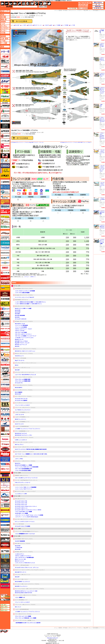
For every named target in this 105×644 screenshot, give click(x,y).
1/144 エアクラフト (24, 475)
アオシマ (5, 71)
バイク (19, 3)
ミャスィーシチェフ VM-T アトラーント (24, 489)
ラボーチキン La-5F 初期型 (21, 332)
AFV (5, 15)
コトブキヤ (5, 227)
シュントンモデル (19, 595)
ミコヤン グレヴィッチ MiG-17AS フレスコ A (25, 563)
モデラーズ (5, 520)
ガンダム (28, 3)
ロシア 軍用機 (65, 25)
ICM (16, 306)
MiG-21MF (17, 370)
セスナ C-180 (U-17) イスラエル (102, 227)
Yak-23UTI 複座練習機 (20, 541)
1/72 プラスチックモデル (27, 289)
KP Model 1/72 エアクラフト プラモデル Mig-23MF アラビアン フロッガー (28, 142)
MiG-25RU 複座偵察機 (20, 315)
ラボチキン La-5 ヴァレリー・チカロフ (23, 329)
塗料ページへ (5, 36)
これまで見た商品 (72, 8)
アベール (5, 91)
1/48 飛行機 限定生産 (24, 609)
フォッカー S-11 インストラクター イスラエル (102, 168)
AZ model (17, 295)
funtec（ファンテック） (5, 395)
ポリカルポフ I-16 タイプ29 (21, 503)
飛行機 (60, 628)
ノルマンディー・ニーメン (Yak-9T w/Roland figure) (27, 517)
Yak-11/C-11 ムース (19, 356)
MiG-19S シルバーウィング (21, 345)
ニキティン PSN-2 (19, 459)
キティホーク (18, 579)
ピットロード (5, 385)
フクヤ (5, 409)
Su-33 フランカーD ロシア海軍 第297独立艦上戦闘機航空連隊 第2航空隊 (31, 449)
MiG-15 (17, 365)
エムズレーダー (5, 596)
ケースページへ (5, 43)
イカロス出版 (5, 106)
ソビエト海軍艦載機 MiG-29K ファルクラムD (25, 534)
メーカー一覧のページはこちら (5, 51)
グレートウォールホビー (20, 589)
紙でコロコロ (18, 491)
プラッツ (17, 431)
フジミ (5, 414)
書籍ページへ (5, 47)
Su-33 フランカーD (19, 424)
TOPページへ (5, 11)
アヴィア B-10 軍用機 (102, 31)
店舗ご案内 (5, 605)
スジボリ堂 (5, 273)
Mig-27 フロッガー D (20, 360)
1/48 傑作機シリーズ (23, 600)
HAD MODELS (18, 300)
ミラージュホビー (5, 500)
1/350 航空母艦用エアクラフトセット (30, 531)
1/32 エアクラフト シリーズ (26, 519)
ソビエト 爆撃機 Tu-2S (20, 597)
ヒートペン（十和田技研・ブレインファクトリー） (5, 375)
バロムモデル (5, 360)
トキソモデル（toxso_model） (5, 324)
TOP (6, 7)
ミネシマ (5, 495)
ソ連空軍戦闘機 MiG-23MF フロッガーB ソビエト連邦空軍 (28, 623)
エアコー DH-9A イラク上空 (102, 45)
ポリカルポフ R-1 (19, 383)
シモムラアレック (5, 263)
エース (5, 151)
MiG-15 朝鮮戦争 (19, 392)
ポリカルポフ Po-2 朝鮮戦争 (21, 400)
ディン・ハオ (5, 314)
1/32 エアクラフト (21, 499)
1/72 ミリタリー (24, 456)
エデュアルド (18, 363)
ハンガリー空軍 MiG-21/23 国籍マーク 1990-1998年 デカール (28, 304)
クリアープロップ (19, 377)
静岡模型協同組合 (5, 253)
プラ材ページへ (5, 41)
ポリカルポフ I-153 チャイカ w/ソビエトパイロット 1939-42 (28, 510)
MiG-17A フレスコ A (19, 561)
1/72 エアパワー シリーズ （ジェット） (31, 447)
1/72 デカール (25, 300)
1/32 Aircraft (21, 524)
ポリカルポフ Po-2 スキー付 (21, 399)
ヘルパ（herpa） (5, 439)
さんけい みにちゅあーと (5, 238)
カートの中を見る (83, 8)
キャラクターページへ (5, 28)
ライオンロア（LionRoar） (5, 561)
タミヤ (16, 403)
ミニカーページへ (5, 30)
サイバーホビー (5, 233)
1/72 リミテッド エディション (28, 372)
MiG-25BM (17, 314)
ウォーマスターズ (5, 126)
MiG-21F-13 (18, 463)
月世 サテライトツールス (5, 212)
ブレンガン (17, 480)
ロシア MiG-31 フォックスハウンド (23, 410)
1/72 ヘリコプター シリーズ (26, 442)
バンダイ (5, 365)
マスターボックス (5, 480)
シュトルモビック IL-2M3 (21, 494)
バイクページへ (5, 24)
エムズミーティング (5, 600)
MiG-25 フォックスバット (21, 419)
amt (5, 146)
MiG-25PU (17, 317)
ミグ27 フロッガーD (19, 415)
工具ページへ (5, 39)
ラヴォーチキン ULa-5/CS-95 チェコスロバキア (102, 136)
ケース (45, 3)
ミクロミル (17, 456)
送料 (98, 4)
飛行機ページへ (5, 17)
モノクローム (5, 535)
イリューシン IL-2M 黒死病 (21, 327)
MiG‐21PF (17, 577)
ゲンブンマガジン (5, 217)
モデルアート (5, 525)
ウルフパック (18, 570)
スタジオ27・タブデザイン (5, 278)
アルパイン (5, 96)
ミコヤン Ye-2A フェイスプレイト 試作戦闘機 (25, 291)
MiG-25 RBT (18, 310)
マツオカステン (5, 485)
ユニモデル (5, 551)
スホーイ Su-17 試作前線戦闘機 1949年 (24, 469)
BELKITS (5, 434)
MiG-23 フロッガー (38, 25)
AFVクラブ (5, 141)
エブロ (5, 166)
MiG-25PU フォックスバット (21, 586)
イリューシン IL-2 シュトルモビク (22, 405)
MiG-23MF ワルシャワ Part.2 (21, 341)
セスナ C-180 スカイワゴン (102, 75)
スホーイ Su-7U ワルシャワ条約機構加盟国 (24, 558)
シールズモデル (5, 248)
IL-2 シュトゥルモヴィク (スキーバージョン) (25, 522)
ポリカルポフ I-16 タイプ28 (21, 501)
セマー (16, 396)
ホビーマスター (18, 447)
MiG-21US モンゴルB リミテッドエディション (25, 351)
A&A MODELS (18, 289)
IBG (5, 61)
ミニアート (5, 490)
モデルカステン (5, 530)
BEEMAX (5, 380)
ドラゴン (5, 339)
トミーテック (5, 329)
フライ (16, 614)
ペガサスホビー (5, 429)
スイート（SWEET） (5, 268)
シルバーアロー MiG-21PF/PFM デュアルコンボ (25, 375)
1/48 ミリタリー (25, 579)
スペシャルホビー (5, 283)
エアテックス (5, 131)
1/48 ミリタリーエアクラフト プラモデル (30, 584)
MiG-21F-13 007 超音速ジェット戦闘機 (23, 465)
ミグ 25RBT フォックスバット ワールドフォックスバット (28, 612)
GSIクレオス (5, 243)
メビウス (5, 510)
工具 (36, 3)
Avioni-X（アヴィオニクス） (5, 66)
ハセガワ (17, 412)
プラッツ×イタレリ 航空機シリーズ (27, 620)
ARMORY (17, 475)
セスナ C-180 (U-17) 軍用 (102, 212)
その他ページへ (5, 33)
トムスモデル (5, 334)
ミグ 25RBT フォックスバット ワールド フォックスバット (28, 429)
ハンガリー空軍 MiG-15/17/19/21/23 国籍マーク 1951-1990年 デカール (30, 302)
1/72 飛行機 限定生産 (24, 426)
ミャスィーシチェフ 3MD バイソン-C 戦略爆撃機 (26, 487)
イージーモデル (5, 101)
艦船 (11, 3)
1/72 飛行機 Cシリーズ (24, 412)
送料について (5, 609)
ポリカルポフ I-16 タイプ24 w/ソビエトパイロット (26, 506)
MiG (51, 25)
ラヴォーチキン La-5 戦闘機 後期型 (23, 381)
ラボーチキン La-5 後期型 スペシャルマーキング (26, 336)
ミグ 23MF (24, 25)
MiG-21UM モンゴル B (20, 324)
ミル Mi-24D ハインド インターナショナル (24, 338)
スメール (17, 390)
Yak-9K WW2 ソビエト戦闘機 (21, 513)
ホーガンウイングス (5, 444)
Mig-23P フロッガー (19, 339)
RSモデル (17, 354)
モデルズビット (18, 461)
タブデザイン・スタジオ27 (5, 304)
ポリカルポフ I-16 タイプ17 (21, 505)
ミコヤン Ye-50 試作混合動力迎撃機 (23, 470)
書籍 (49, 3)
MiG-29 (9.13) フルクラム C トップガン (24, 435)
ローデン (5, 586)
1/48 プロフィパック (26, 575)
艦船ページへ (5, 19)
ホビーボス (17, 438)
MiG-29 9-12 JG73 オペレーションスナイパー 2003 (26, 591)
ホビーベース (5, 459)
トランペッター (18, 408)
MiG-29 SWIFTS (19, 388)
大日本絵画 (5, 299)
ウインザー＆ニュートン (5, 116)
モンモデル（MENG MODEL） (5, 545)
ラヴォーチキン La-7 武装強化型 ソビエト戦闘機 (26, 618)
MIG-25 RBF (18, 549)
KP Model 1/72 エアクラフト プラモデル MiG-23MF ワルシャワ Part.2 (76, 142)
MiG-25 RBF (18, 312)
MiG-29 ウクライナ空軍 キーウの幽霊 (23, 309)
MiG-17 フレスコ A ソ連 (20, 559)
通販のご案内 (5, 607)
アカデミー (17, 358)
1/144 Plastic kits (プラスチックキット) (29, 480)
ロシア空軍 (73, 25)
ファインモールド (5, 390)
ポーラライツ (5, 449)
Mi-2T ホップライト (19, 445)
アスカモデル (5, 86)
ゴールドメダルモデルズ (5, 222)
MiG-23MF (17, 25)
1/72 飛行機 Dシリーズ (24, 417)
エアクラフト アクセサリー (28, 452)
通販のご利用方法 (98, 2)
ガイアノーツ (5, 182)
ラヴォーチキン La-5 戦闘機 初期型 (23, 379)
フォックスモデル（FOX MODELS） (5, 404)
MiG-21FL (17, 346)
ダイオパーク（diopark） (5, 294)
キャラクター (24, 3)
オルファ (5, 176)
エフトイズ (5, 161)
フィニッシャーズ (5, 399)
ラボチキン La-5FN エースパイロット (23, 556)
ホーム (56, 628)
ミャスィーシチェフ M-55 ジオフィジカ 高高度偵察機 (27, 467)
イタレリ (5, 111)
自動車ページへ (5, 21)
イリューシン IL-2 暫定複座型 (21, 325)
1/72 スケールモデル (28, 377)
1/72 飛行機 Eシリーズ (24, 422)
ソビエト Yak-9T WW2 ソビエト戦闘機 (23, 512)
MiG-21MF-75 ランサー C (21, 572)
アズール (5, 81)
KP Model (13, 132)
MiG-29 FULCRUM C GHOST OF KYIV (24, 593)
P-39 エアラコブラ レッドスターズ (23, 483)
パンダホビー (5, 370)
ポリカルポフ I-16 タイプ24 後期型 (23, 526)
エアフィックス (5, 136)
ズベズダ (17, 385)
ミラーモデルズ (5, 505)
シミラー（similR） (5, 258)
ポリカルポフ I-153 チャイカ (21, 508)
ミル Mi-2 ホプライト (20, 554)
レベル (16, 524)
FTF (5, 156)
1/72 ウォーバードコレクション (25, 403)
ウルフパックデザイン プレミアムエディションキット (33, 570)
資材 (41, 3)
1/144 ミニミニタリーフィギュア (28, 491)
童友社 (5, 319)
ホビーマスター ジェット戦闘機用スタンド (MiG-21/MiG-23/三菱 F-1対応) (31, 454)
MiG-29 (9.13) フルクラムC (21, 433)
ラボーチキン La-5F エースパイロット (23, 334)
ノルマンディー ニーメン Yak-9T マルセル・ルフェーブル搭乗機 (29, 515)
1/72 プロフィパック (26, 368)
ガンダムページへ (5, 26)
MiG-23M (30, 25)
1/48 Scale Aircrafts (25, 565)
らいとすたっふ (5, 566)
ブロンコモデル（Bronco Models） (5, 424)
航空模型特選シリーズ (24, 431)
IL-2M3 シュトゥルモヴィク (21, 440)
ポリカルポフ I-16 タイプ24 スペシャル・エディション (27, 568)
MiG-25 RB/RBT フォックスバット (23, 582)
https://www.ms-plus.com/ (52, 638)
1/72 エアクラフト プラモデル (22, 16)
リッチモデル (5, 576)
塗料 (32, 3)
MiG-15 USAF (18, 394)
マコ (5, 475)
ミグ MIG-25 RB (19, 548)
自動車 (15, 3)
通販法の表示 (5, 611)
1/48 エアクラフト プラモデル (24, 543)
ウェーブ (5, 121)
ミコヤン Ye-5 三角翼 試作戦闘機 (22, 293)
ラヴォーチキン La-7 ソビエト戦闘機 (23, 616)
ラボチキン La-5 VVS (20, 331)
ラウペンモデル (5, 571)
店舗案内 (98, 8)
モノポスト (5, 540)
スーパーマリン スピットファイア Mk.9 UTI (24, 297)
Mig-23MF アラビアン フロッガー (22, 343)
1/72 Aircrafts (23, 358)
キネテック (5, 197)
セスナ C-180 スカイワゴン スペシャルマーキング (102, 90)
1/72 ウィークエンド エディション (29, 363)
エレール (5, 171)
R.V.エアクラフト (19, 349)
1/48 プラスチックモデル (27, 539)
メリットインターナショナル (5, 515)
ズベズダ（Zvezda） (5, 288)
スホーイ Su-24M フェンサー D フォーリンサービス (26, 478)
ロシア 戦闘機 (57, 25)
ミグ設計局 (46, 25)
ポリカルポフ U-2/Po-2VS (21, 319)
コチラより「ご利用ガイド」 (30, 277)
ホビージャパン (5, 454)
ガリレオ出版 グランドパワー (5, 202)
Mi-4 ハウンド (18, 607)
